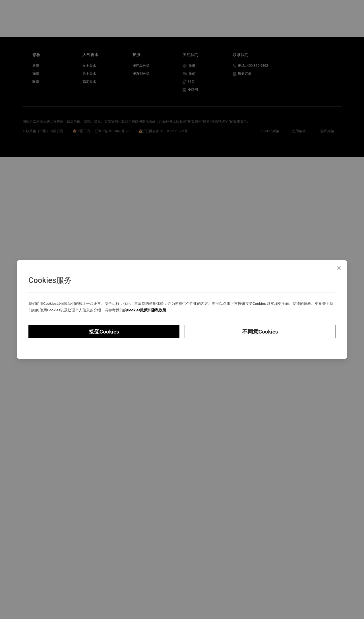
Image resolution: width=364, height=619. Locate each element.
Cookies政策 (137, 310)
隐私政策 (159, 310)
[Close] (339, 268)
